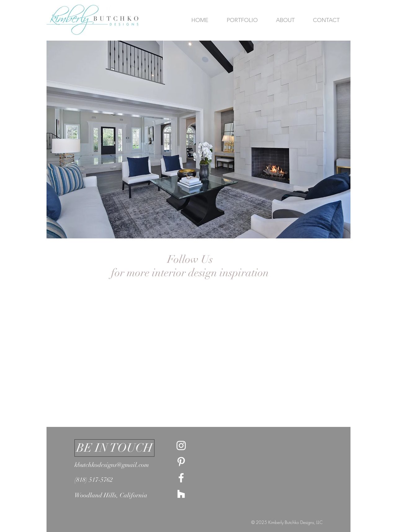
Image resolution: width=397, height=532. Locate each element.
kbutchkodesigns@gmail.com (112, 465)
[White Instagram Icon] (181, 446)
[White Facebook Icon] (181, 478)
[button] (198, 140)
